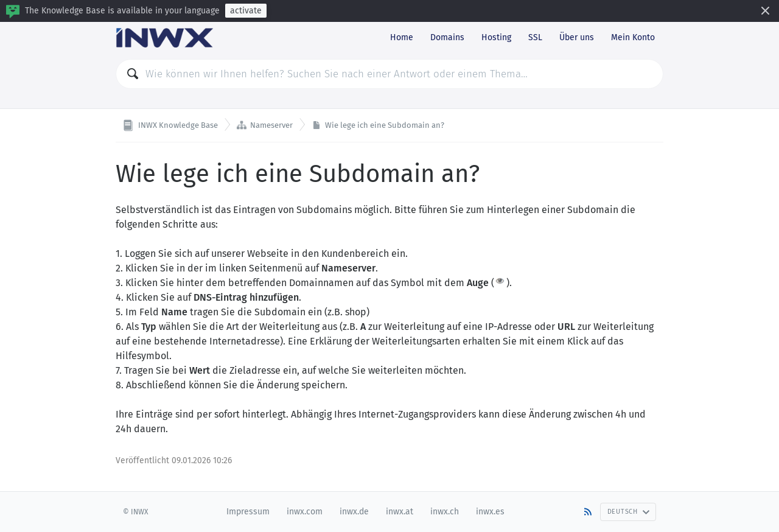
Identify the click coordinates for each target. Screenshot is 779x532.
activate (246, 11)
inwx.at (400, 512)
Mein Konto (633, 37)
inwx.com (305, 512)
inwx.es (490, 512)
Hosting (496, 37)
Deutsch (629, 512)
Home (402, 37)
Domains (447, 37)
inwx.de (354, 512)
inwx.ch (445, 512)
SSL (535, 37)
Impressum (248, 512)
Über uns (577, 37)
